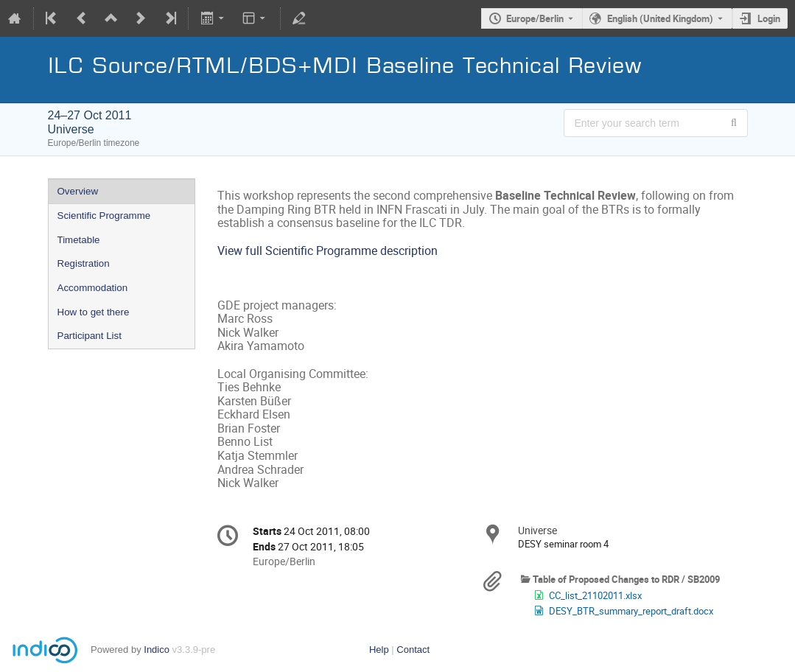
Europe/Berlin (535, 18)
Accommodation (93, 288)
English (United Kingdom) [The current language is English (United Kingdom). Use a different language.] (660, 18)
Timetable (79, 240)
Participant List (90, 336)
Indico (157, 650)
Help (379, 650)
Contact (413, 650)
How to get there (94, 312)
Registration (84, 263)
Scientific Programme (104, 216)
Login (769, 18)
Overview (78, 191)
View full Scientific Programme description (328, 251)
